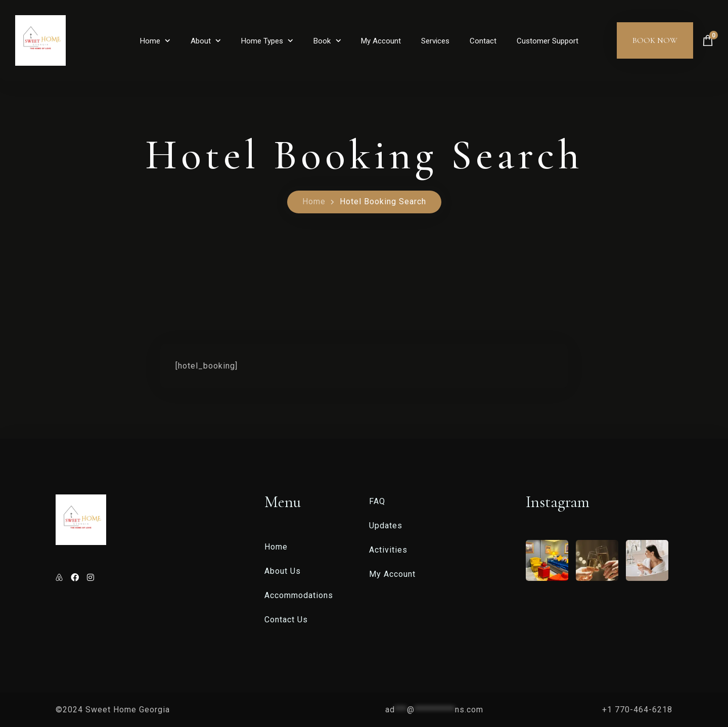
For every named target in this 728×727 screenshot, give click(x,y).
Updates (386, 526)
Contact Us (286, 620)
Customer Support (548, 41)
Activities (388, 550)
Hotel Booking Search (383, 201)
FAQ (377, 501)
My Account (381, 41)
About (201, 41)
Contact (483, 41)
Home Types (262, 41)
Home (150, 41)
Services (435, 41)
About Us (283, 571)
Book (322, 41)
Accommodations (299, 595)
